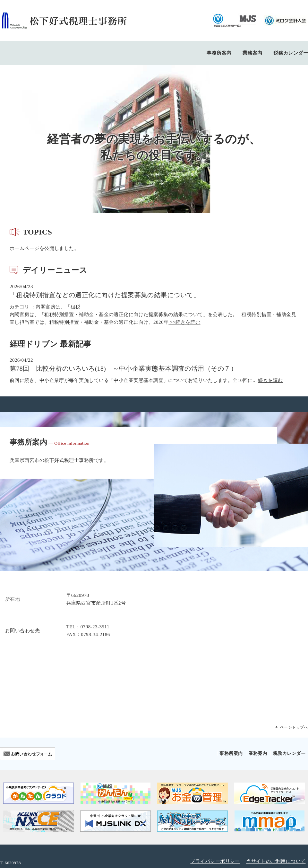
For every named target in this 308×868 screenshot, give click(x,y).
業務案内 (252, 53)
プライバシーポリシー (215, 861)
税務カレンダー (291, 53)
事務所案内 (219, 53)
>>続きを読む (184, 322)
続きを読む (270, 380)
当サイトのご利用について (276, 861)
